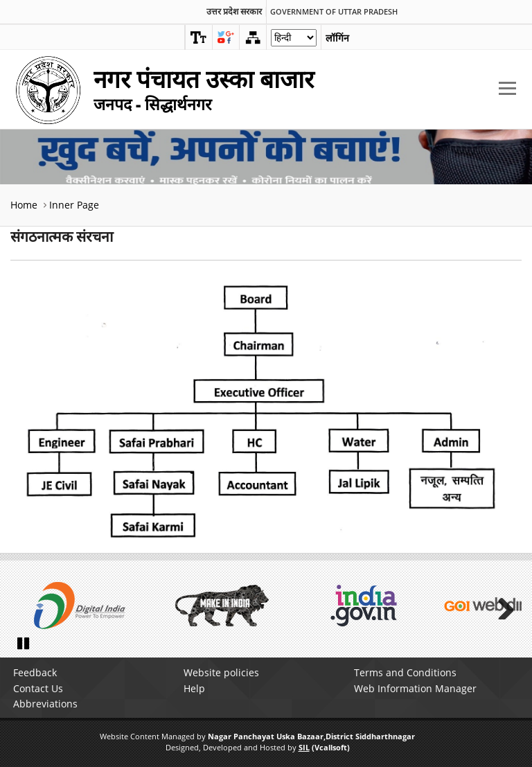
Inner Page (74, 205)
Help (194, 688)
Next (501, 606)
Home (24, 205)
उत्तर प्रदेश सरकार (234, 12)
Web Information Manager (415, 688)
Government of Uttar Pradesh (334, 12)
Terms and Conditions (405, 672)
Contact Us (38, 688)
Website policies (221, 672)
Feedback (35, 672)
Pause (24, 642)
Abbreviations (45, 704)
